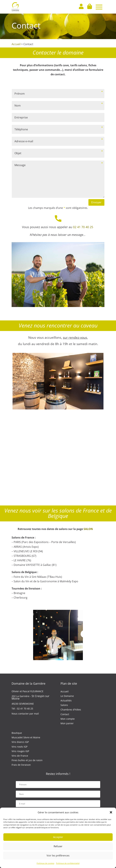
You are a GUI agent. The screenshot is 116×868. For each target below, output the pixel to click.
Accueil (16, 44)
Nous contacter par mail (25, 714)
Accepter (58, 837)
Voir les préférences (58, 855)
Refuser (58, 846)
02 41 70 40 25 (83, 227)
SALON (88, 529)
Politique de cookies (45, 863)
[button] (111, 812)
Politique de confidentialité (68, 863)
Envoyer (96, 202)
